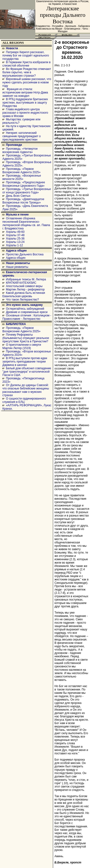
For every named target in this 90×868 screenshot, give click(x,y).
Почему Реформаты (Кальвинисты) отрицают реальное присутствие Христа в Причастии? (26, 338)
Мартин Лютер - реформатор (25, 289)
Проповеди (14, 145)
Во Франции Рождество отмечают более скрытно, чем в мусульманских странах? (27, 72)
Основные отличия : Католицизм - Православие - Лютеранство (27, 317)
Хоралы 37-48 (15, 235)
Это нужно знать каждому (24, 305)
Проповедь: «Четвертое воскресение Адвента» (20, 150)
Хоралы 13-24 (15, 242)
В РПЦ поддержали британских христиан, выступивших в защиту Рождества (25, 103)
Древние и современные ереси (27, 312)
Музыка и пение (17, 215)
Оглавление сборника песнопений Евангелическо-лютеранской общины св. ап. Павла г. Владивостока (26, 223)
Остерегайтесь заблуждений (25, 309)
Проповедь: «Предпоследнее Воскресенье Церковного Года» (24, 184)
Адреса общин (16, 251)
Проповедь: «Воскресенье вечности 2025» (22, 177)
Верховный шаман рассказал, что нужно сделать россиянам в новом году (27, 82)
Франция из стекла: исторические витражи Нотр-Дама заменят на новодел (25, 92)
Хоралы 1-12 (15, 245)
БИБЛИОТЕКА (16, 324)
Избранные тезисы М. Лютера (26, 279)
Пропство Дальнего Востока (25, 254)
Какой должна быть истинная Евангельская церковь (24, 295)
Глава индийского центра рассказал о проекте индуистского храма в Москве (25, 113)
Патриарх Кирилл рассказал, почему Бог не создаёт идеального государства (26, 55)
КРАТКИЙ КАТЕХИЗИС (21, 283)
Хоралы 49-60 (15, 232)
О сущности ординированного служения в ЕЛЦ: (24, 400)
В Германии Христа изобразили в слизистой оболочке (27, 64)
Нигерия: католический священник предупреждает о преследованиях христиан (21, 136)
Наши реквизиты (18, 263)
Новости (12, 48)
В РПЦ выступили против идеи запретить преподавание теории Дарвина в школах (25, 362)
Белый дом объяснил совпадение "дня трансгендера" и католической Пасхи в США (27, 372)
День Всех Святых (18, 196)
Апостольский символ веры (24, 286)
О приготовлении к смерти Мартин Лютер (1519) (22, 346)
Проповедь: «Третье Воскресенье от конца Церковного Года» (27, 191)
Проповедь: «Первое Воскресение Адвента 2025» (21, 171)
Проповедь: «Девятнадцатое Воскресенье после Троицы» (23, 201)
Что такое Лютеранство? (22, 300)
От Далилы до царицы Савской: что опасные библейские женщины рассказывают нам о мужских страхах (26, 390)
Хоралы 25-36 (15, 239)
